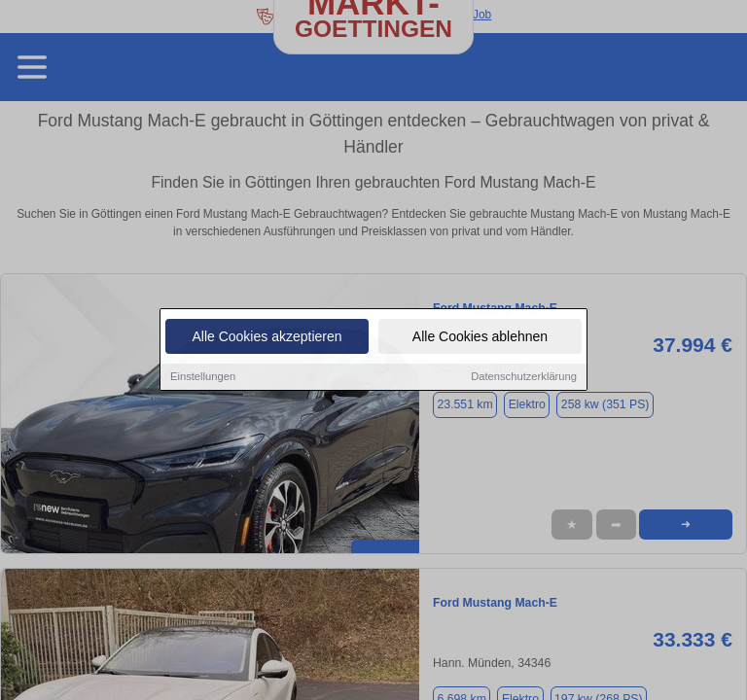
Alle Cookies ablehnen (480, 337)
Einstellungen (203, 377)
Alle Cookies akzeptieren (267, 337)
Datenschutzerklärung (524, 377)
